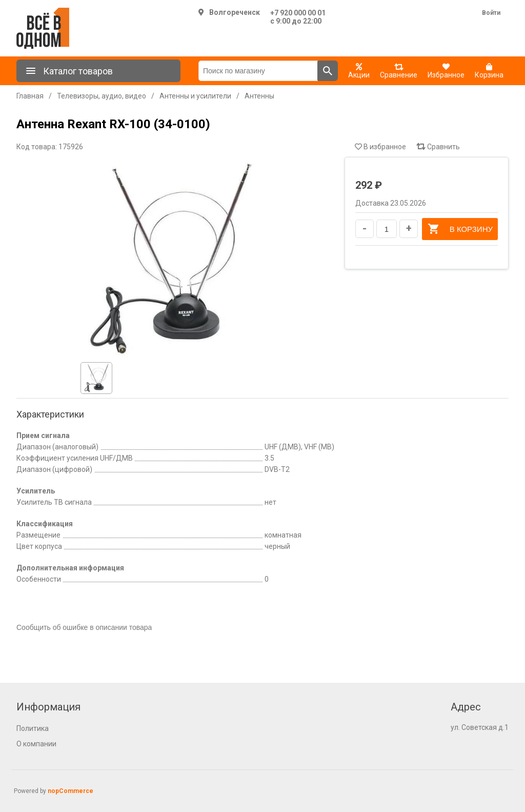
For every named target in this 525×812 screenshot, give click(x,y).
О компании (36, 744)
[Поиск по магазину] (258, 71)
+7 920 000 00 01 (298, 13)
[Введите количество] (387, 229)
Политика (33, 728)
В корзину (460, 229)
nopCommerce (70, 791)
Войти (491, 13)
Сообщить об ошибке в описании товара (84, 627)
